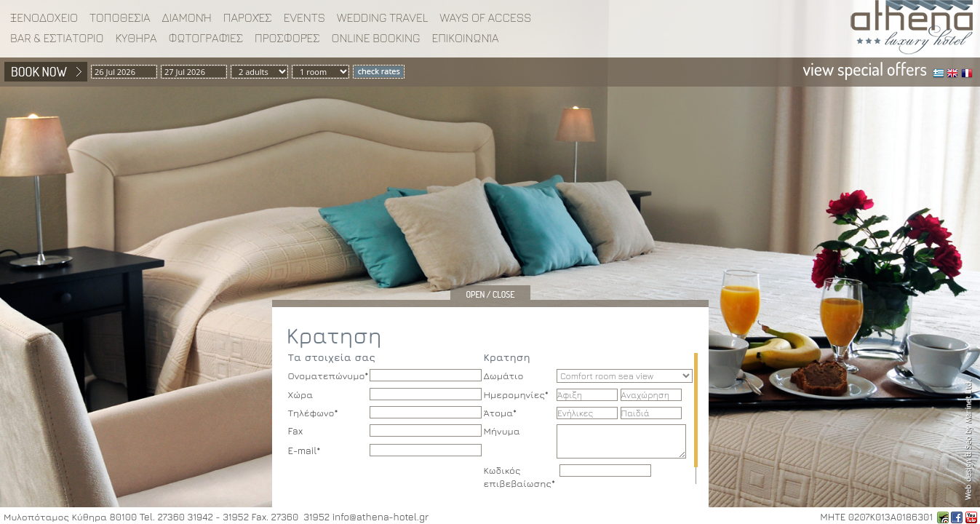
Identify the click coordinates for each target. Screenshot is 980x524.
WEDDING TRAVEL (383, 17)
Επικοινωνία (465, 38)
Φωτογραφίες (206, 38)
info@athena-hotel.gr (381, 517)
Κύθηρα (136, 38)
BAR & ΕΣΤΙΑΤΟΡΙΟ (57, 38)
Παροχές (248, 17)
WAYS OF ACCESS (485, 17)
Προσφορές (287, 38)
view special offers (865, 69)
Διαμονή (187, 17)
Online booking (375, 38)
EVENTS (304, 17)
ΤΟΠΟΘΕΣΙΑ (120, 17)
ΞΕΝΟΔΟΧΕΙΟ (44, 17)
